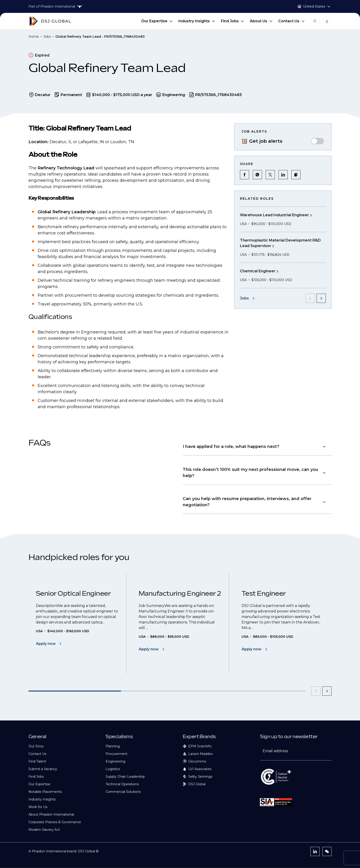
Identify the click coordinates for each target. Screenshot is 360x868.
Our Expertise (157, 21)
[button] (296, 175)
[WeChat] (327, 851)
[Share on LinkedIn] (283, 175)
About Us (261, 21)
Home (34, 37)
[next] (321, 298)
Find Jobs (233, 21)
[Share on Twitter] (270, 175)
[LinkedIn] (315, 851)
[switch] (318, 141)
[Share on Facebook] (245, 175)
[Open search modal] (315, 21)
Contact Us (292, 21)
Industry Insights (197, 21)
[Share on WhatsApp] (257, 175)
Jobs (47, 37)
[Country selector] (309, 7)
